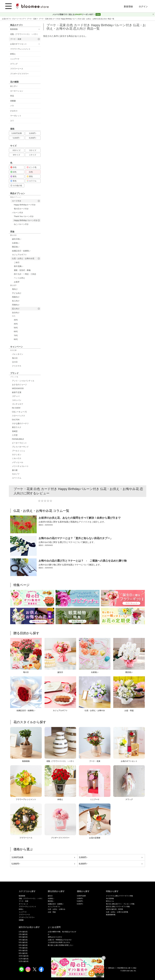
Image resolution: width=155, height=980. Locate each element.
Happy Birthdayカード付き (25, 205)
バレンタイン (18, 354)
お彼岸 (17, 282)
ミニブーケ (15, 59)
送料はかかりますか (55, 937)
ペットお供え (19, 278)
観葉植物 (14, 29)
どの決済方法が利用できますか (59, 942)
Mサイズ (17, 155)
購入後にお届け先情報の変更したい (61, 945)
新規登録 (128, 7)
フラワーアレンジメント (20, 49)
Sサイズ (33, 150)
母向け (15, 289)
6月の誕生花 (23, 945)
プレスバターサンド (20, 447)
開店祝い (16, 247)
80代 (16, 339)
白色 (30, 172)
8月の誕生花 (23, 950)
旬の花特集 (110, 898)
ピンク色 (32, 167)
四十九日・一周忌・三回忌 (25, 274)
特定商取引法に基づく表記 (127, 968)
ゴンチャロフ (18, 404)
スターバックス (18, 416)
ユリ (12, 121)
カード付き (26, 201)
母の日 (15, 358)
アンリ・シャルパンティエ (23, 381)
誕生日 (50, 896)
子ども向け (17, 293)
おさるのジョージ (19, 385)
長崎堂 (15, 431)
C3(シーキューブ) (19, 412)
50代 (16, 328)
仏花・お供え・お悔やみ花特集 (117, 912)
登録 (98, 14)
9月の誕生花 (23, 953)
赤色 (13, 167)
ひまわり (14, 111)
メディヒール (18, 462)
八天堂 (15, 435)
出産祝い (16, 243)
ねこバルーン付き (21, 224)
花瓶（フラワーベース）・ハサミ (24, 34)
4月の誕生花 (23, 940)
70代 (16, 335)
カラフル (32, 181)
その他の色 (16, 186)
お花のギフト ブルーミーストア (14, 19)
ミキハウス (17, 458)
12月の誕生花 (24, 961)
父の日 (15, 362)
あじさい (14, 86)
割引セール (110, 901)
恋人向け (26, 309)
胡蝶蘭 (13, 101)
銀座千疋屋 (17, 392)
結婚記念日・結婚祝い (21, 251)
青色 (13, 181)
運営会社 (111, 968)
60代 (16, 331)
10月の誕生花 (24, 956)
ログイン (143, 7)
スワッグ (14, 64)
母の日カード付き (21, 209)
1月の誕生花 (23, 932)
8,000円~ (33, 138)
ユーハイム (17, 478)
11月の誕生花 (24, 959)
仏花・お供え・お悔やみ (57, 909)
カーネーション (17, 91)
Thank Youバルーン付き (24, 216)
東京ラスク (17, 427)
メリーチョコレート (20, 466)
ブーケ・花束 (32, 19)
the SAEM (16, 408)
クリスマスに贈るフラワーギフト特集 (119, 896)
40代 (16, 324)
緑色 (13, 172)
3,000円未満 (16, 133)
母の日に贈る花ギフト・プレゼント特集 (120, 904)
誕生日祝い (17, 239)
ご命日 (17, 262)
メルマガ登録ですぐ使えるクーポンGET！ (74, 14)
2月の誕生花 (23, 934)
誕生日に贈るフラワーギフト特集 (118, 907)
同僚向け (16, 305)
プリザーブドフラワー (19, 74)
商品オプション (16, 197)
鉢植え (13, 54)
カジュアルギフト (19, 255)
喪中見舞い (18, 266)
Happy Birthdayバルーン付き (27, 220)
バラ (12, 106)
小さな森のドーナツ (20, 423)
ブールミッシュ (18, 451)
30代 (16, 320)
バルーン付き (18, 213)
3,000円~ (33, 133)
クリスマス (17, 366)
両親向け (16, 297)
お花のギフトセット (18, 44)
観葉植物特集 (111, 915)
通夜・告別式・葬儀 (22, 270)
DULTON (16, 420)
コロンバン (17, 400)
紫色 (13, 176)
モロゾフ (16, 474)
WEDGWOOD (18, 388)
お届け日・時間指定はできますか (60, 940)
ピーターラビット (19, 443)
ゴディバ (16, 396)
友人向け (16, 301)
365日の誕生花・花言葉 (114, 909)
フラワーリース (17, 69)
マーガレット (16, 116)
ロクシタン (17, 455)
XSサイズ (17, 150)
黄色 (30, 176)
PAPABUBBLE (18, 439)
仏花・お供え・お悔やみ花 (26, 258)
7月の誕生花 (23, 948)
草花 (12, 96)
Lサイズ (33, 155)
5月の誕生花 (23, 942)
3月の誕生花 (23, 937)
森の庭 (15, 470)
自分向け (16, 313)
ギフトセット (24, 904)
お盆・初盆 (52, 912)
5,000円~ (16, 138)
